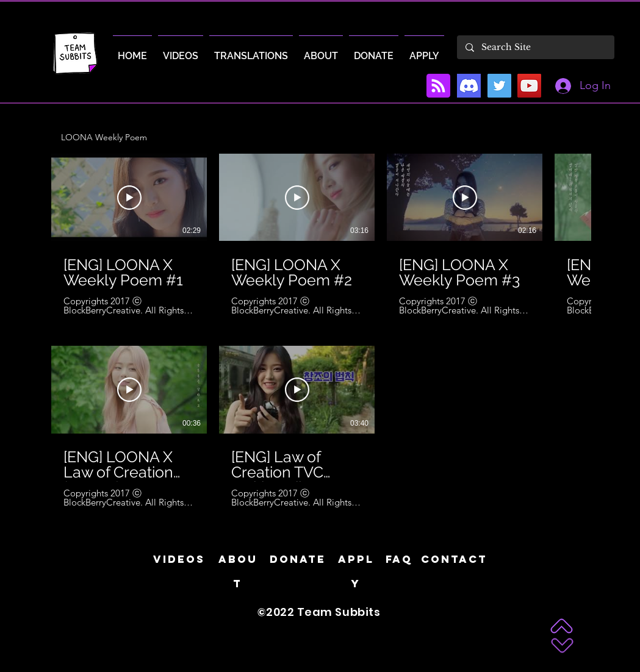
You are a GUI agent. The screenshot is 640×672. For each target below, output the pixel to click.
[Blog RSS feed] (438, 86)
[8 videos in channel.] (320, 331)
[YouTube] (529, 86)
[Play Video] (129, 198)
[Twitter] (499, 86)
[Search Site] (535, 47)
